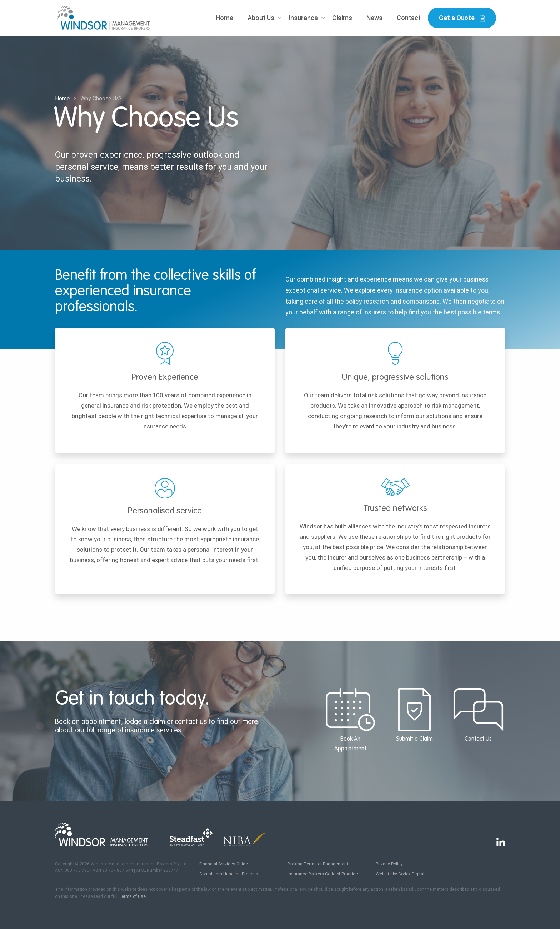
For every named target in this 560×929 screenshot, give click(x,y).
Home (224, 18)
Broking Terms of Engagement (318, 864)
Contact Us (478, 715)
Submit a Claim (414, 715)
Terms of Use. (133, 896)
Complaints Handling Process (229, 874)
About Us (261, 18)
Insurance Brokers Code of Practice (323, 874)
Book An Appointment (350, 720)
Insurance (303, 18)
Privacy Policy (389, 864)
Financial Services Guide (224, 864)
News (374, 18)
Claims (342, 18)
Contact (409, 18)
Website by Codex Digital (400, 874)
